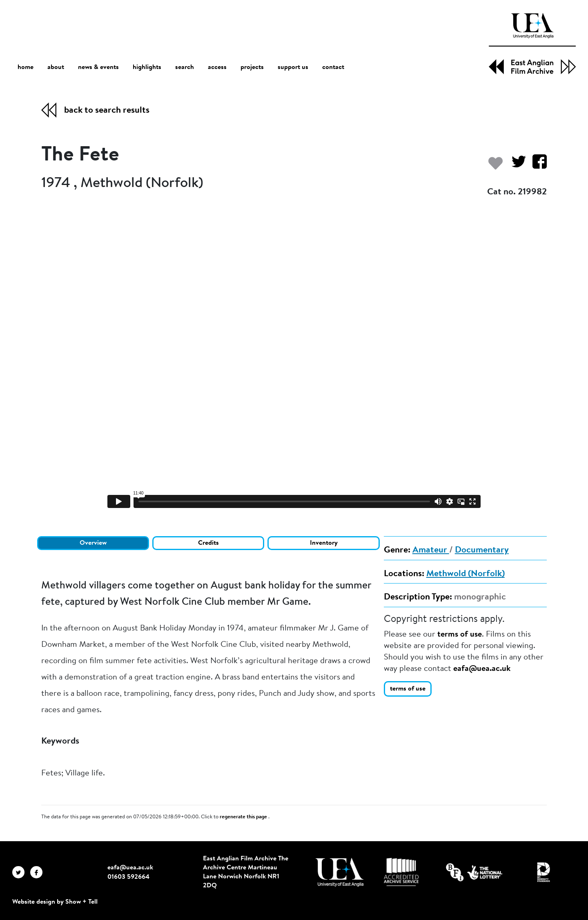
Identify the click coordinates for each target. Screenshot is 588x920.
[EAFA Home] (532, 44)
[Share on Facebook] (536, 166)
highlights (147, 67)
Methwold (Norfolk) (465, 574)
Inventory (324, 543)
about (56, 67)
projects (252, 67)
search (185, 67)
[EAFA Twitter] (21, 872)
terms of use (460, 635)
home (26, 67)
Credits (208, 543)
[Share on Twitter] (516, 166)
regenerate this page (244, 817)
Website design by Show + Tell (55, 902)
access (217, 67)
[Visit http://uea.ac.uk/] (340, 872)
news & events (98, 68)
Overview (93, 543)
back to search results (107, 111)
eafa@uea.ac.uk (482, 669)
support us (293, 67)
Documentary (482, 550)
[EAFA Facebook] (38, 872)
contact (333, 67)
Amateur (431, 550)
